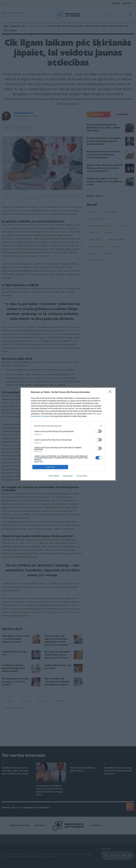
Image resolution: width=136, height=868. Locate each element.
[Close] (111, 392)
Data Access (68, 476)
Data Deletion (54, 476)
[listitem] (68, 426)
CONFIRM (50, 467)
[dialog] (68, 434)
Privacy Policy (82, 476)
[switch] (99, 431)
